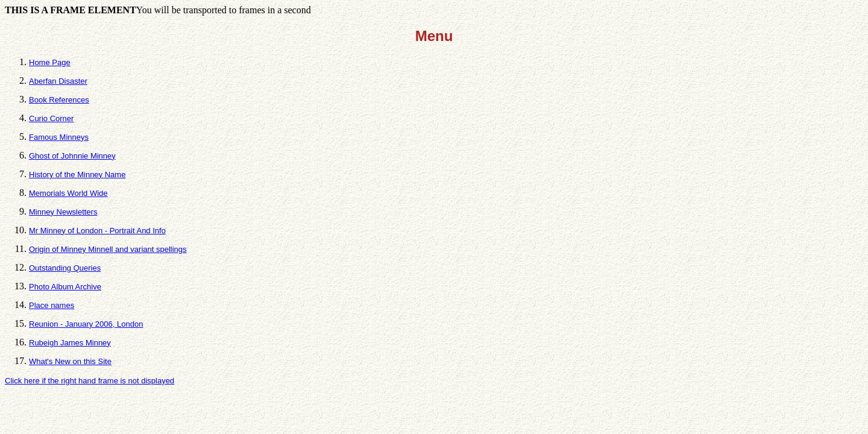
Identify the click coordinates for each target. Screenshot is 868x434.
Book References (59, 100)
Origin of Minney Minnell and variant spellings (108, 249)
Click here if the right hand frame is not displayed (90, 381)
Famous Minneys (59, 137)
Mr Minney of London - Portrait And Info (97, 231)
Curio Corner (51, 118)
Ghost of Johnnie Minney (72, 156)
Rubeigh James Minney (70, 343)
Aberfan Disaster (58, 81)
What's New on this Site (70, 361)
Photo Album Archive (65, 287)
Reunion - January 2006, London (86, 324)
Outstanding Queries (65, 268)
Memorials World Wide (68, 193)
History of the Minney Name (77, 175)
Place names (52, 305)
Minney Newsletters (63, 212)
